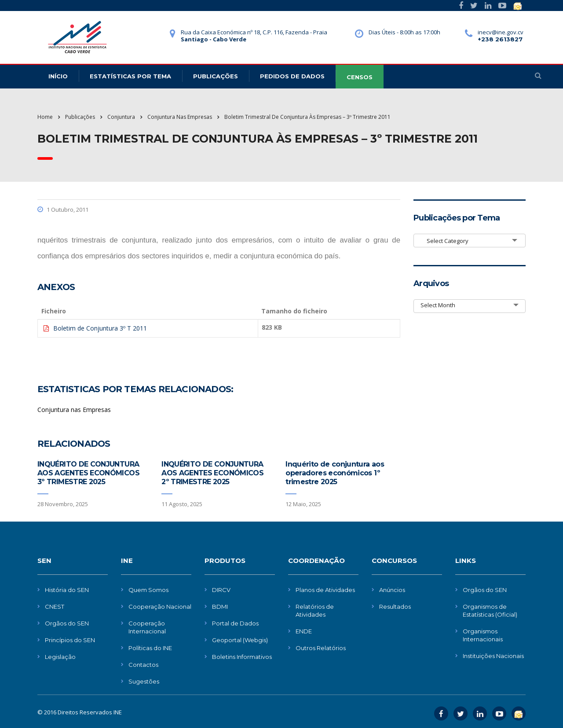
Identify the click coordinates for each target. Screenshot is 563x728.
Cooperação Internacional (147, 627)
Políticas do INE (150, 648)
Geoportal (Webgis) (240, 640)
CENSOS (360, 77)
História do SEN (67, 590)
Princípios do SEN (70, 640)
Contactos (143, 665)
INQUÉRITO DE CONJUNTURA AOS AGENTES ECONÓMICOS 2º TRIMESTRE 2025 (212, 473)
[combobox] (470, 241)
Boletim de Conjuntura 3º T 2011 (100, 328)
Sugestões (144, 681)
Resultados (395, 607)
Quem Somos (148, 590)
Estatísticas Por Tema (130, 76)
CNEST (55, 607)
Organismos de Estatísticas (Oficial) (490, 610)
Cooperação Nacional (160, 607)
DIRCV (221, 590)
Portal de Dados (235, 623)
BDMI (220, 607)
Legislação (60, 657)
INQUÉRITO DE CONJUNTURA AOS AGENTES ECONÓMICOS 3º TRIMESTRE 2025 (88, 473)
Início (58, 76)
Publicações (216, 76)
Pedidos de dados (292, 76)
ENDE (304, 631)
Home (45, 117)
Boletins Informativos (242, 657)
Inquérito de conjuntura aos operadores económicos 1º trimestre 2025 (335, 473)
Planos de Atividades (325, 590)
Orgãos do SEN (67, 623)
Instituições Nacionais (493, 656)
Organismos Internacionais (483, 635)
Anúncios (392, 590)
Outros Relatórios (321, 648)
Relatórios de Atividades (315, 610)
